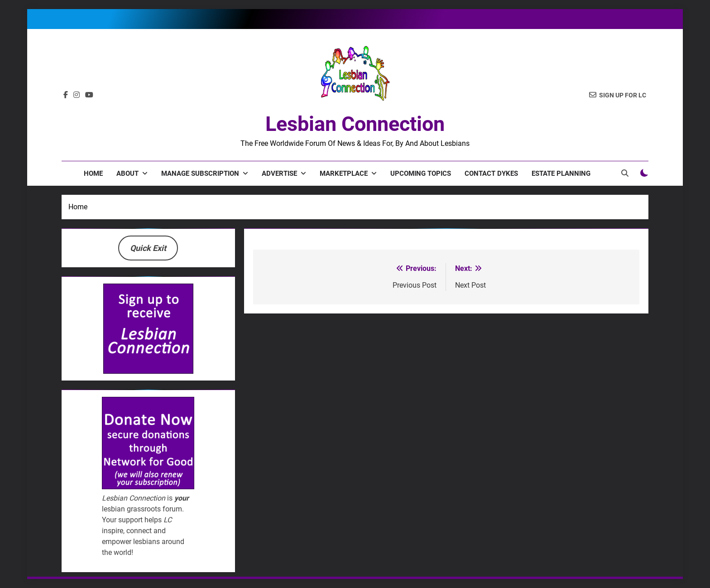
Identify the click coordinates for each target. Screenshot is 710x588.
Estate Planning (561, 174)
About (127, 174)
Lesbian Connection (355, 124)
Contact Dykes (491, 174)
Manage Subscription (200, 174)
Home (93, 174)
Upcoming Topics (421, 174)
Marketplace (344, 174)
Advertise (279, 174)
